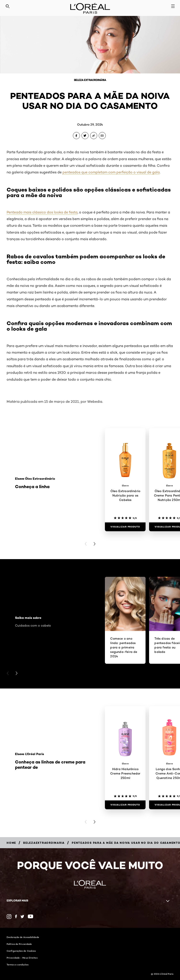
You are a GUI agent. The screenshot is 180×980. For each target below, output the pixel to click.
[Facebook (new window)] (16, 916)
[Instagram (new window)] (9, 917)
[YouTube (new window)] (30, 916)
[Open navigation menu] (173, 6)
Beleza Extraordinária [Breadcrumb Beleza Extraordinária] (90, 80)
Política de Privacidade (19, 944)
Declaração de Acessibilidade (23, 937)
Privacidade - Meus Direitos (22, 958)
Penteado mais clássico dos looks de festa (42, 212)
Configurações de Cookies (21, 951)
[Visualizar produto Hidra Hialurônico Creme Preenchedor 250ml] (125, 805)
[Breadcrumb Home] (11, 843)
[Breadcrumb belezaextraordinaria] (44, 843)
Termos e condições (18, 965)
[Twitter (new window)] (22, 917)
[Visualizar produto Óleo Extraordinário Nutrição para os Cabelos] (125, 527)
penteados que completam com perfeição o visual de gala (111, 172)
